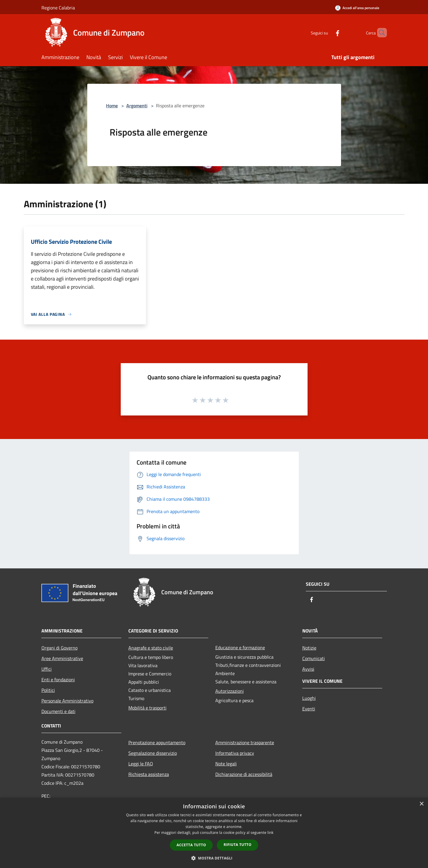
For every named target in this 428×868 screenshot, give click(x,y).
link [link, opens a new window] (270, 833)
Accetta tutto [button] (191, 845)
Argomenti (137, 106)
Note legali (226, 764)
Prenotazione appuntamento (157, 742)
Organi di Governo (59, 648)
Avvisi (308, 669)
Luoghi (309, 698)
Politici (48, 690)
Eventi (309, 709)
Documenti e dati (58, 711)
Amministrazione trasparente (245, 742)
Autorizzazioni (230, 691)
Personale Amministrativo (67, 701)
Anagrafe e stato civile (151, 648)
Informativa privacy (235, 753)
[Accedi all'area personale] (357, 8)
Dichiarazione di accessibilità (244, 774)
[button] (214, 858)
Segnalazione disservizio (153, 753)
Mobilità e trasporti (147, 708)
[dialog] (214, 833)
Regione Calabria (58, 8)
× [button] (421, 804)
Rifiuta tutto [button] (238, 845)
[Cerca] (380, 33)
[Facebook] (328, 32)
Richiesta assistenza (149, 774)
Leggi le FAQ (141, 764)
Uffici (47, 669)
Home (112, 106)
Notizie (309, 648)
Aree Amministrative (62, 658)
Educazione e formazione (240, 647)
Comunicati (314, 658)
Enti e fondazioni (58, 680)
